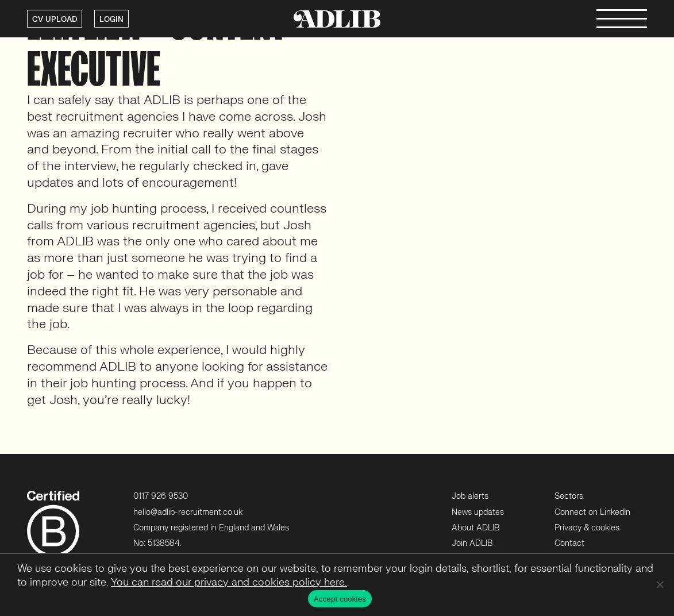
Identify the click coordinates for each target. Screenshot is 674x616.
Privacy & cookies (587, 528)
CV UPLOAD (55, 20)
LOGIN (111, 20)
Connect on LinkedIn (592, 512)
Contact (569, 543)
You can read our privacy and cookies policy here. (229, 582)
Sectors (569, 496)
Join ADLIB (472, 543)
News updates (478, 512)
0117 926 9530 (161, 496)
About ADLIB (475, 528)
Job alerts (470, 496)
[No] (660, 584)
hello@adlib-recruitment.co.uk (188, 512)
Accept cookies (340, 599)
